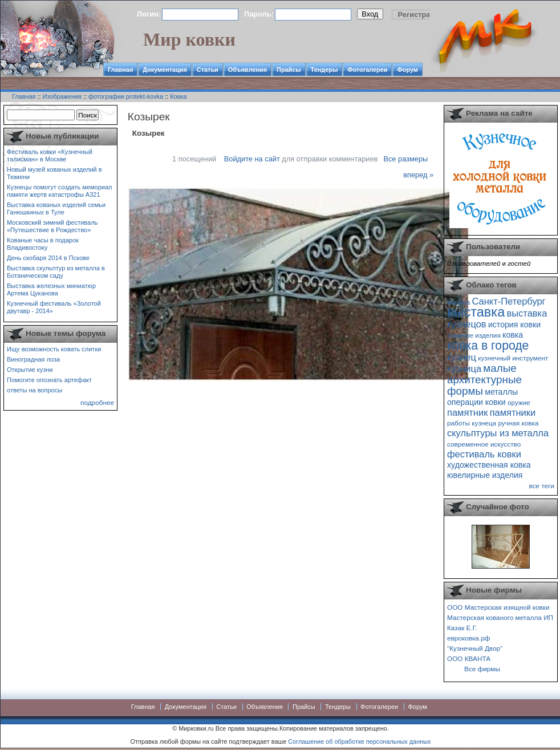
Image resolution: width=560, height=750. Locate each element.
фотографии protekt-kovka (126, 96)
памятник (467, 412)
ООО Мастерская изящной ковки (498, 607)
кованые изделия (474, 335)
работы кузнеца (472, 423)
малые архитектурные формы (484, 380)
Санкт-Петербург (508, 301)
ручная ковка (518, 423)
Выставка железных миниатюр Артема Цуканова (51, 289)
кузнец (462, 357)
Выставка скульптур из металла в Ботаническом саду (56, 272)
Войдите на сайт (252, 159)
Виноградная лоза (33, 359)
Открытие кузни (30, 370)
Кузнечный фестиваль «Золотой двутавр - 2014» (54, 307)
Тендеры (324, 70)
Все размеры (405, 159)
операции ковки (476, 402)
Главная (120, 70)
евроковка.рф (468, 638)
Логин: (149, 14)
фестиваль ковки (484, 454)
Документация (165, 70)
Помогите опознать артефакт (49, 380)
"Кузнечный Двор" (475, 648)
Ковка (178, 96)
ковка (513, 335)
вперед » (418, 175)
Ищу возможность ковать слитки (54, 349)
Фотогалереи (367, 70)
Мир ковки (189, 39)
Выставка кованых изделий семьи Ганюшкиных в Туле (56, 208)
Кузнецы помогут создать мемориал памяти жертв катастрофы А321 (59, 191)
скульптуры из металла (498, 433)
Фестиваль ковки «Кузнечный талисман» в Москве (50, 155)
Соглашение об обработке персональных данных (359, 741)
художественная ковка (489, 465)
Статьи (208, 70)
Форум (407, 70)
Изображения (62, 96)
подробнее (97, 402)
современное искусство (484, 444)
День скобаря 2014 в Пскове (48, 258)
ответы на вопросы (35, 390)
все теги (542, 486)
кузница (464, 368)
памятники (513, 412)
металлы (501, 392)
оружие (519, 402)
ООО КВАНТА (469, 658)
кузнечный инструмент (513, 358)
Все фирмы (482, 669)
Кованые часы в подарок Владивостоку (43, 244)
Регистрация (421, 15)
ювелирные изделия (485, 475)
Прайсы (289, 70)
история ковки (514, 325)
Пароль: (259, 14)
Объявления (247, 70)
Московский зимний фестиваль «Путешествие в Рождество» (52, 226)
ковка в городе (488, 345)
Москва (458, 302)
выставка (476, 312)
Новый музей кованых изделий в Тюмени (54, 173)
